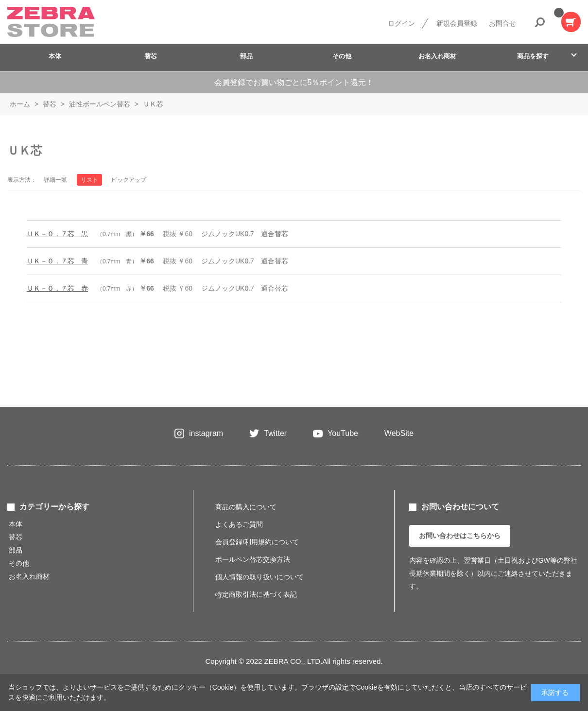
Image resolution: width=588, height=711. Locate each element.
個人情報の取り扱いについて (259, 577)
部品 (246, 56)
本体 (55, 56)
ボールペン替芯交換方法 (253, 559)
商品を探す (533, 56)
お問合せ (502, 23)
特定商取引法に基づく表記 (256, 594)
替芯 (151, 56)
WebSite (399, 433)
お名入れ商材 (437, 56)
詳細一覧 (55, 180)
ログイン (401, 23)
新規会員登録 (457, 23)
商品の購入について (246, 507)
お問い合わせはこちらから (460, 536)
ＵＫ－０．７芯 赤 (57, 288)
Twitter (275, 433)
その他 (342, 56)
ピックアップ (129, 180)
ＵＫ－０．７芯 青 (57, 261)
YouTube (343, 433)
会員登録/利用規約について (257, 542)
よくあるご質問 (239, 524)
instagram (206, 433)
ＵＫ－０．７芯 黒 (57, 234)
